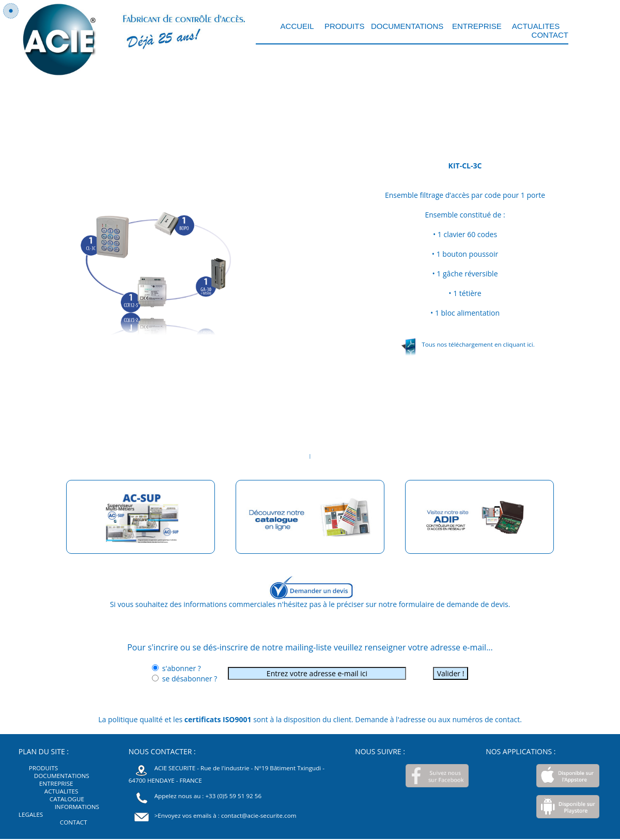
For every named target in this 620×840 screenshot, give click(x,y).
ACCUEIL (298, 26)
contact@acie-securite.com (259, 815)
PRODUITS (344, 26)
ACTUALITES (536, 26)
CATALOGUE (67, 799)
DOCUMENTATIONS (407, 26)
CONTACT (550, 35)
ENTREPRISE (477, 26)
